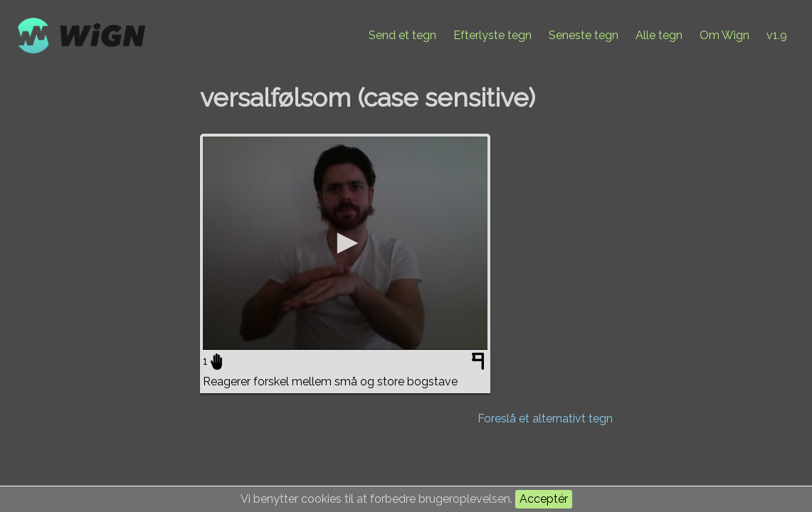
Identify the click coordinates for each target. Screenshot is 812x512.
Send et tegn (402, 35)
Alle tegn (659, 35)
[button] (345, 243)
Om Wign (724, 35)
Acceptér (544, 499)
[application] (345, 243)
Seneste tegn (584, 35)
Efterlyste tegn (492, 35)
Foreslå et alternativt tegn (545, 418)
